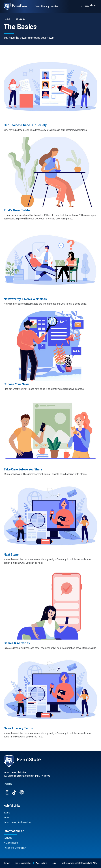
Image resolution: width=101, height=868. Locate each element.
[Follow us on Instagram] (7, 794)
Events (7, 813)
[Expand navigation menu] (82, 5)
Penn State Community (15, 848)
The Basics (20, 19)
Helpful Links (12, 806)
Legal (54, 863)
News (6, 818)
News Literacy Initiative (47, 6)
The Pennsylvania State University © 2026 (79, 863)
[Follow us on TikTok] (15, 794)
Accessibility (41, 863)
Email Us (8, 784)
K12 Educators (11, 843)
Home (7, 19)
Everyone (8, 838)
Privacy (7, 863)
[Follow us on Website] (22, 794)
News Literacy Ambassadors (17, 822)
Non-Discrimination (23, 863)
